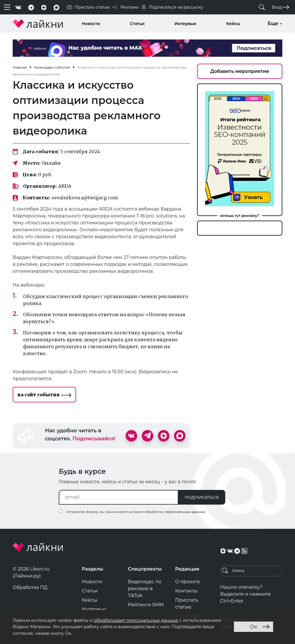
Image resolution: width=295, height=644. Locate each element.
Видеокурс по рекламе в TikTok (145, 589)
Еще (275, 23)
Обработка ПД (30, 587)
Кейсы (233, 24)
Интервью (186, 24)
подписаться (202, 497)
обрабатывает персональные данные (136, 620)
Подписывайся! (94, 439)
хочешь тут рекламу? (240, 216)
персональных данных (185, 512)
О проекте (188, 582)
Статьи (137, 24)
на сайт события (44, 395)
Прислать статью (187, 604)
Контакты (186, 591)
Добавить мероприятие (240, 71)
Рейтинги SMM (146, 605)
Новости (91, 24)
